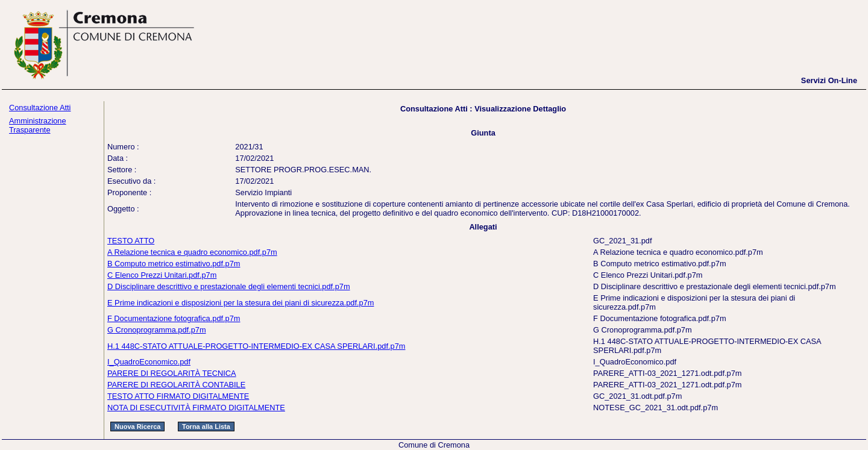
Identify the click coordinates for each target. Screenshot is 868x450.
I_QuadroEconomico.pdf (149, 362)
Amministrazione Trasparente (38, 125)
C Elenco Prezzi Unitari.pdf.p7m (162, 275)
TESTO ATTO (131, 241)
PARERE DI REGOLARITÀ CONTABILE (176, 385)
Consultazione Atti (40, 108)
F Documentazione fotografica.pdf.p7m (174, 318)
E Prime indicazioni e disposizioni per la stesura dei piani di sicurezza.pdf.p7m (241, 303)
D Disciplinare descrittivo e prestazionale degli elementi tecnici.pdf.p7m (229, 286)
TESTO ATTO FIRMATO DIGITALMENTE (178, 396)
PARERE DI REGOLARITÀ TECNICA (172, 373)
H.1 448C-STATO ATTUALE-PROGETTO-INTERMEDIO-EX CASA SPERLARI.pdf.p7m (256, 346)
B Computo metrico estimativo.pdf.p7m (174, 264)
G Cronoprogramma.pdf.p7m (157, 330)
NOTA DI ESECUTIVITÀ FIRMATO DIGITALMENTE (196, 408)
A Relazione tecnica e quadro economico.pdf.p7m (192, 252)
